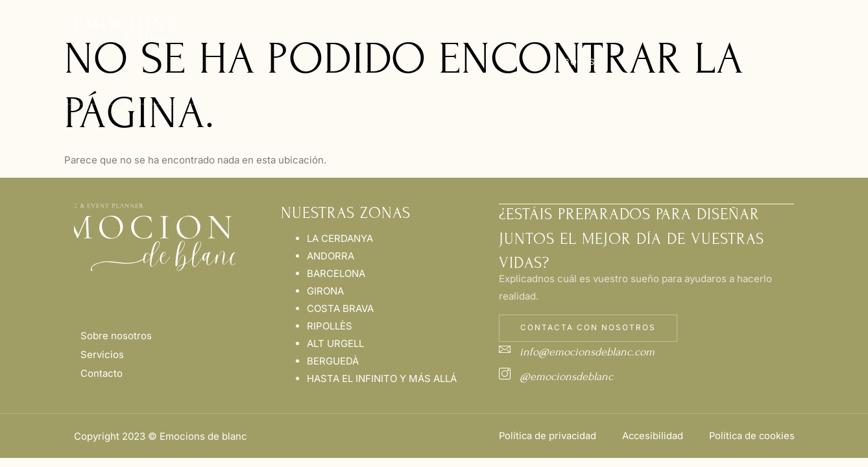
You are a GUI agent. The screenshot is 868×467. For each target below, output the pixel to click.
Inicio (204, 29)
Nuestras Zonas (473, 45)
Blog (650, 29)
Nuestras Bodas (579, 45)
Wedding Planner (355, 45)
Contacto (706, 29)
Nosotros (261, 29)
